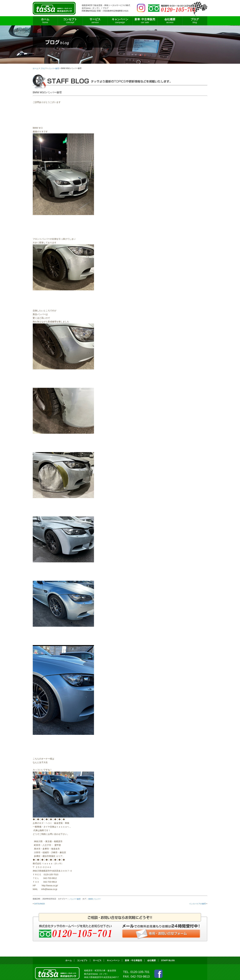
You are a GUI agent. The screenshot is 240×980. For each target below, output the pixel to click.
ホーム (45, 21)
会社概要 (170, 21)
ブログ (195, 21)
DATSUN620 (39, 904)
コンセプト (70, 21)
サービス (95, 21)
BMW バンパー (95, 899)
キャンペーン (120, 21)
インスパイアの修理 (197, 904)
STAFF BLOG (168, 960)
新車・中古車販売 (133, 960)
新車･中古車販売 (145, 21)
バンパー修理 (75, 899)
